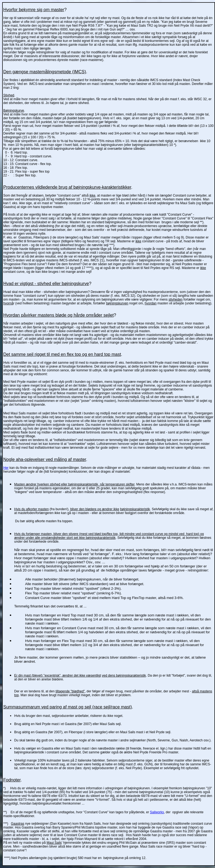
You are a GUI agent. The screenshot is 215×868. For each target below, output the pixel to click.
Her (6, 468)
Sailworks (157, 812)
